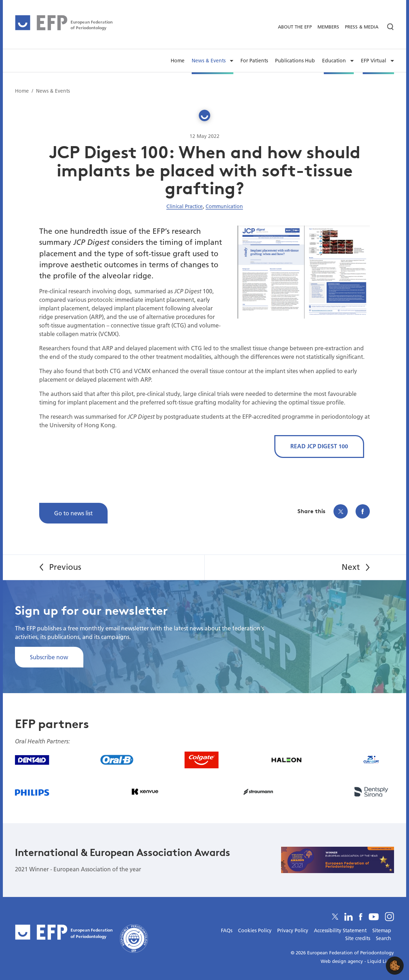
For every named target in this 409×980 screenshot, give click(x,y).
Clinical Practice (185, 206)
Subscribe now (49, 657)
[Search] (388, 27)
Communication (224, 206)
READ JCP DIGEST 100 (319, 446)
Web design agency (343, 961)
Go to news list (73, 513)
